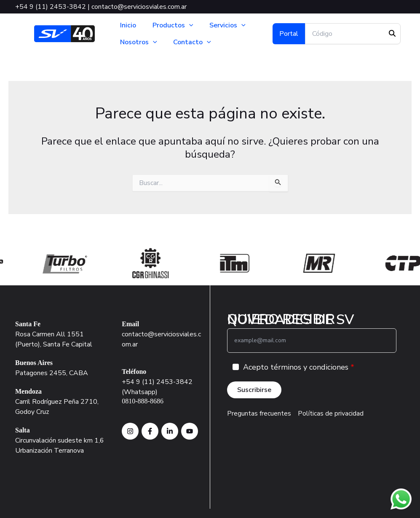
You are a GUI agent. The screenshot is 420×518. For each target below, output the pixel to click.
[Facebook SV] (150, 431)
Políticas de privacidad (331, 413)
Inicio (128, 25)
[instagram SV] (130, 431)
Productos (172, 25)
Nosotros (139, 42)
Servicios (225, 25)
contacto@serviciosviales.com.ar (139, 7)
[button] (188, 25)
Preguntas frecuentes (259, 413)
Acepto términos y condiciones (296, 367)
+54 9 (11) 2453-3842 (51, 7)
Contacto (191, 42)
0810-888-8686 (143, 401)
